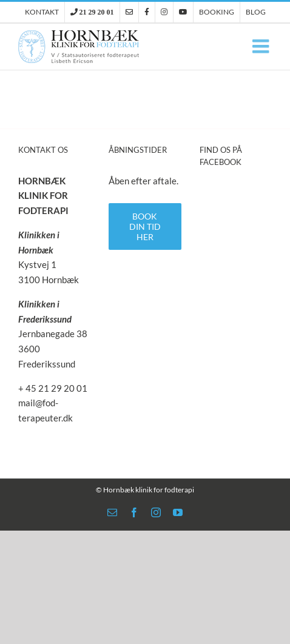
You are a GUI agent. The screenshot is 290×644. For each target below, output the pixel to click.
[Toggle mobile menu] (262, 46)
